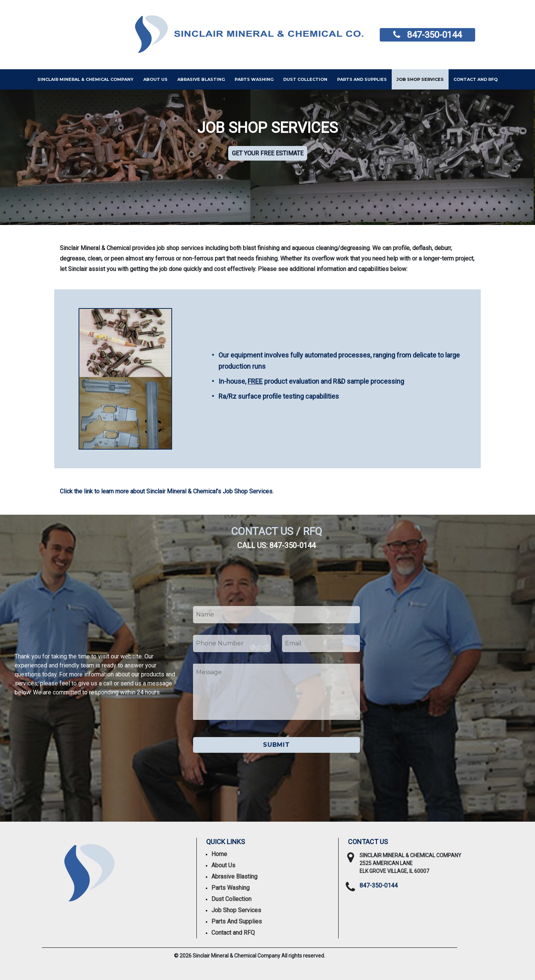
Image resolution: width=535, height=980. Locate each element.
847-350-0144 (434, 35)
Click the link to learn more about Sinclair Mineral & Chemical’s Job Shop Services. (167, 491)
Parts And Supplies (237, 921)
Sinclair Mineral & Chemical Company (85, 79)
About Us (155, 79)
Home (219, 854)
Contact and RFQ (476, 79)
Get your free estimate (268, 153)
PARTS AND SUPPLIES (362, 79)
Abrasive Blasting (201, 79)
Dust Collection (305, 79)
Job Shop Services (420, 79)
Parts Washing (254, 79)
